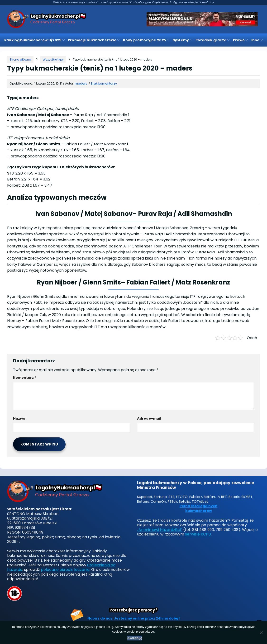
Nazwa (19, 418)
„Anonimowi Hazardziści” (160, 530)
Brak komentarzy (104, 83)
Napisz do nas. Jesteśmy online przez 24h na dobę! (134, 618)
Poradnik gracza (213, 40)
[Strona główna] (20, 59)
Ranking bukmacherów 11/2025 (34, 40)
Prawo (241, 40)
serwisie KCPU (198, 534)
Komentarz (25, 378)
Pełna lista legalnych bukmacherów (198, 509)
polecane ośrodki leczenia (65, 570)
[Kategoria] (53, 59)
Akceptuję (135, 638)
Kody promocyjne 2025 (146, 40)
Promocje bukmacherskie (94, 40)
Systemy (182, 40)
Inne (257, 40)
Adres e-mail (149, 418)
